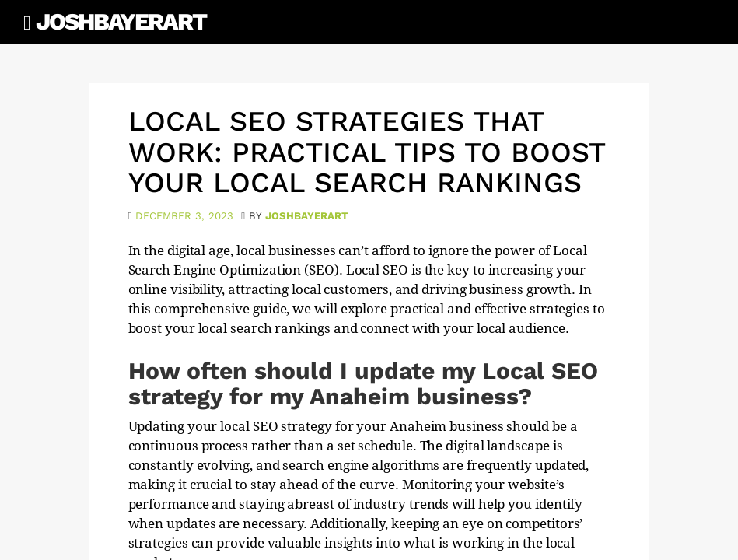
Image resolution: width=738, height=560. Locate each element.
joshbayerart (307, 216)
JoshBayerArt (121, 21)
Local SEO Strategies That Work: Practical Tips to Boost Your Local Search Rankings (367, 152)
